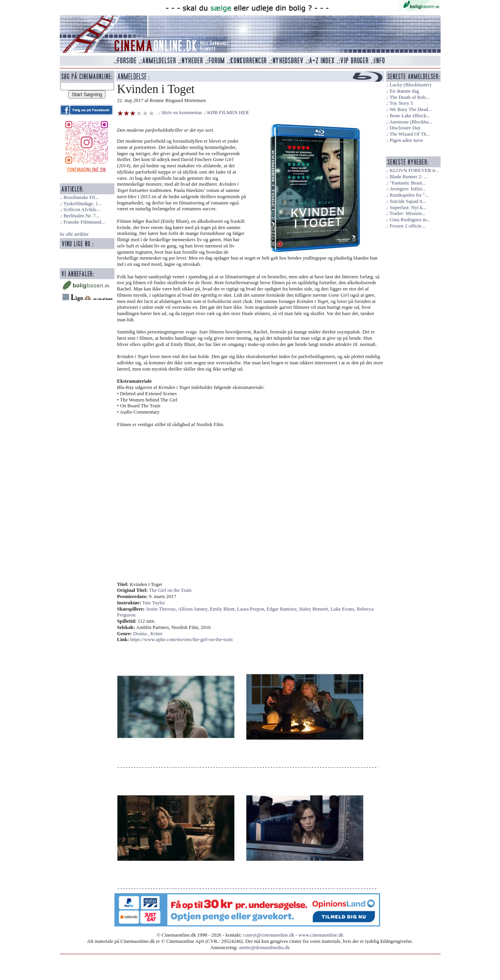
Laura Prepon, (252, 609)
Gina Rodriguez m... (410, 220)
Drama (140, 634)
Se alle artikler (74, 234)
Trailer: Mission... (407, 213)
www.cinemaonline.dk (321, 935)
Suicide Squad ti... (408, 201)
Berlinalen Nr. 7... (81, 216)
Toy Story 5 (401, 103)
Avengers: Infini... (408, 189)
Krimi (156, 634)
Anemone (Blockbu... (411, 122)
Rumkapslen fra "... (409, 195)
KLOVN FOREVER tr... (414, 170)
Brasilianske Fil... (81, 197)
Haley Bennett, (315, 609)
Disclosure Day (405, 128)
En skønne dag (404, 91)
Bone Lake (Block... (410, 116)
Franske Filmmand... (84, 222)
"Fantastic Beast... (408, 183)
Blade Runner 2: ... (408, 177)
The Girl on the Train (170, 590)
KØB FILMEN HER (228, 113)
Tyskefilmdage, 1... (82, 204)
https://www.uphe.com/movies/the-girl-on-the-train (181, 640)
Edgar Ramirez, (283, 609)
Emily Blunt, (223, 609)
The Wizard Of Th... (410, 134)
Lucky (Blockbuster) (410, 85)
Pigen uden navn (406, 140)
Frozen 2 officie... (407, 226)
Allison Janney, (194, 609)
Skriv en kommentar (182, 113)
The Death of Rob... (409, 97)
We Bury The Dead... (411, 109)
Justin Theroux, (162, 609)
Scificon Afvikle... (82, 210)
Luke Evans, (344, 609)
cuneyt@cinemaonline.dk (269, 935)
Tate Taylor (154, 603)
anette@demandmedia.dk (264, 948)
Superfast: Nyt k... (408, 208)
